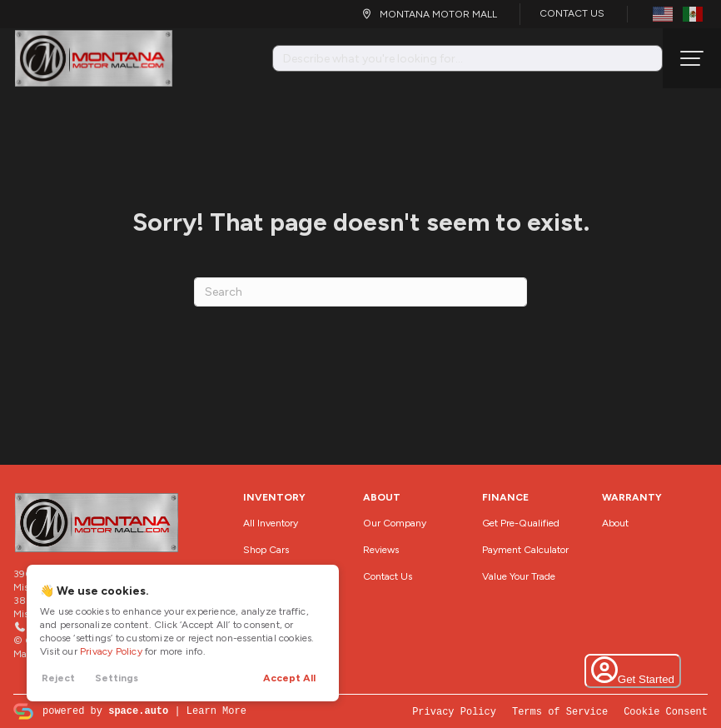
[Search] (360, 292)
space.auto (138, 710)
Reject (58, 678)
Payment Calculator (525, 550)
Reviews (381, 550)
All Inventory (271, 523)
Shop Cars (266, 550)
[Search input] (467, 58)
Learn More (216, 710)
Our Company (395, 523)
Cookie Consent (666, 711)
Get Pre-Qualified (521, 523)
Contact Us (572, 13)
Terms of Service (560, 711)
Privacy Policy (111, 651)
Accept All (289, 678)
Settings (117, 678)
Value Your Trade (519, 576)
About (615, 523)
